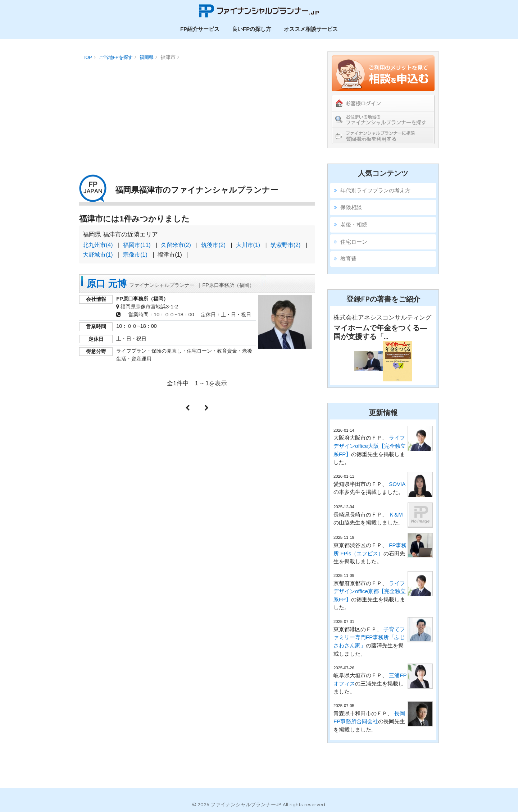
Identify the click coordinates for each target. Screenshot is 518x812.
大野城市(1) (98, 255)
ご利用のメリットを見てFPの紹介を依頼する (383, 73)
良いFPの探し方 (252, 29)
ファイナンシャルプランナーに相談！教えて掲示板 (383, 136)
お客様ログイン (383, 103)
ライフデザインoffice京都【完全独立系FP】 (370, 591)
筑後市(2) (213, 245)
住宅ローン (354, 242)
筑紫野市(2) (286, 245)
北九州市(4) (98, 245)
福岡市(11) (137, 245)
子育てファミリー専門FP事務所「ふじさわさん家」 (369, 637)
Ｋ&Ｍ (396, 515)
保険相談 (351, 207)
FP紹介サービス (200, 29)
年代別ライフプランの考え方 (375, 190)
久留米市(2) (176, 245)
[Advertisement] (197, 113)
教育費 (348, 259)
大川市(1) (248, 245)
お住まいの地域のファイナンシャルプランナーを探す (383, 119)
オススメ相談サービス (311, 29)
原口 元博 (171, 284)
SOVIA (397, 484)
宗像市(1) (135, 255)
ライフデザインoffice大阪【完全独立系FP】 (370, 446)
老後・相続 (354, 224)
